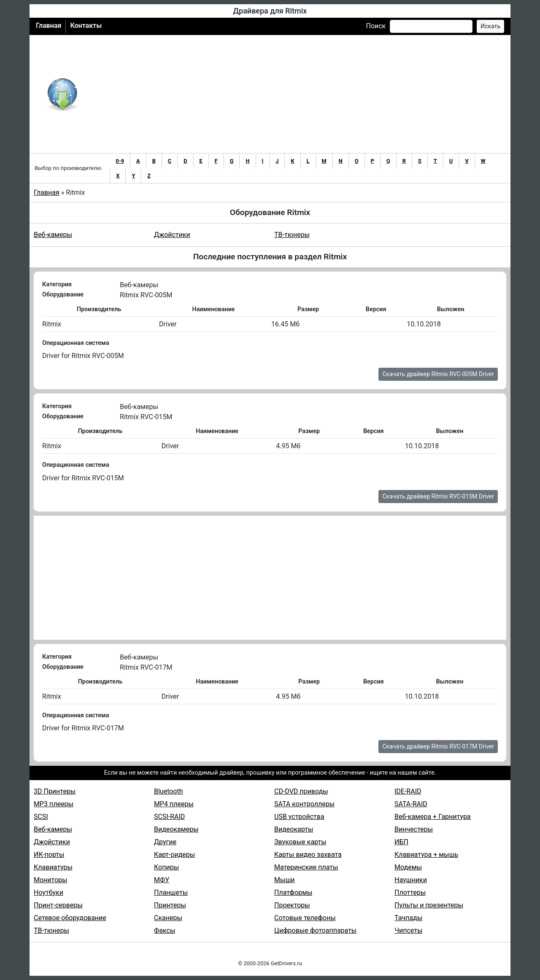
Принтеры (170, 905)
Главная (49, 26)
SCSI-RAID (169, 817)
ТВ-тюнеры (292, 235)
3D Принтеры (55, 791)
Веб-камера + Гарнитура (433, 817)
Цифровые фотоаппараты (315, 930)
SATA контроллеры (304, 804)
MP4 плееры (174, 804)
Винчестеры (414, 829)
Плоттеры (410, 892)
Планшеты (171, 892)
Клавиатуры (53, 867)
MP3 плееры (54, 804)
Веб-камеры (53, 235)
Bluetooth (169, 791)
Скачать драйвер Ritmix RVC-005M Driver (438, 374)
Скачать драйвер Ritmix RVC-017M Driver (438, 746)
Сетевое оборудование (70, 918)
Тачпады (408, 918)
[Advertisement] (298, 94)
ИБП (401, 842)
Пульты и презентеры (429, 905)
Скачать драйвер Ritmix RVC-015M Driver (438, 496)
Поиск (376, 26)
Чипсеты (408, 930)
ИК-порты (49, 855)
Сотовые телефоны (305, 918)
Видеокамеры (176, 829)
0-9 (120, 161)
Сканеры (168, 918)
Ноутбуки (49, 892)
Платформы (293, 892)
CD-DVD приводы (301, 791)
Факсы (165, 930)
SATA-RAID (411, 804)
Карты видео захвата (308, 855)
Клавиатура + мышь (426, 855)
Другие (165, 842)
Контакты (86, 26)
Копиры (166, 867)
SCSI (41, 817)
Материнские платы (306, 867)
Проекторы (292, 905)
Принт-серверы (58, 905)
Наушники (411, 880)
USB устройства (299, 817)
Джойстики (172, 235)
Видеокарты (294, 829)
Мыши (285, 880)
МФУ (162, 880)
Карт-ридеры (174, 855)
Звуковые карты (300, 842)
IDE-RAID (408, 791)
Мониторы (50, 880)
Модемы (408, 867)
